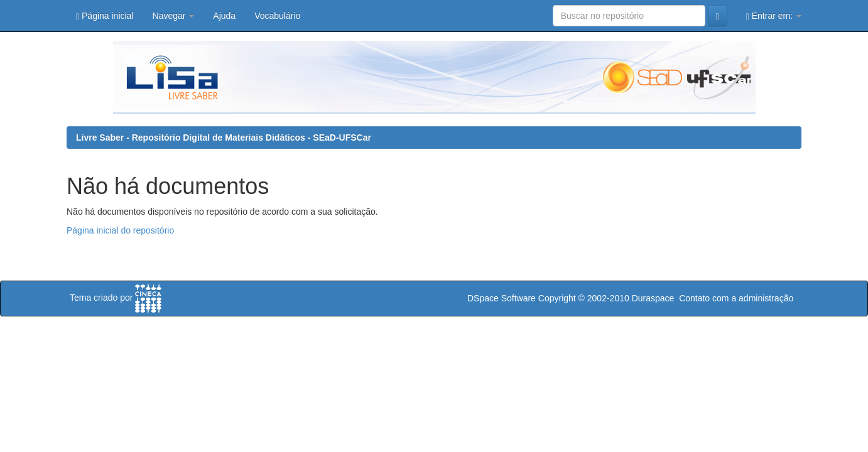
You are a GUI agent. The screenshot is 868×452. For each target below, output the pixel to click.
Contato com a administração (736, 298)
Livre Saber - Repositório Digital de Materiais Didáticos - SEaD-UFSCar (224, 137)
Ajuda (224, 16)
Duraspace (653, 298)
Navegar (174, 16)
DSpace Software (502, 298)
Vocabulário (277, 16)
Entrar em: (774, 16)
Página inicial (105, 16)
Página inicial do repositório (120, 230)
